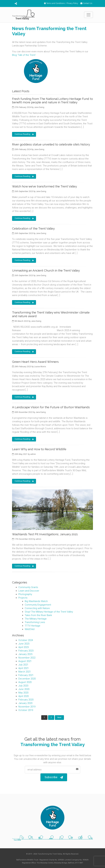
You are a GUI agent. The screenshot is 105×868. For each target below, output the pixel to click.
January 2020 (25, 703)
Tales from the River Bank (38, 615)
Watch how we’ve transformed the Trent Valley (44, 186)
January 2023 (25, 654)
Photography (25, 594)
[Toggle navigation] (89, 15)
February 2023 (26, 651)
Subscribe (54, 777)
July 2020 (23, 686)
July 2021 (23, 665)
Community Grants (28, 587)
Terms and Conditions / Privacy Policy (61, 3)
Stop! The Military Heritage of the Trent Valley (49, 612)
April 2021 (24, 668)
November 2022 (27, 658)
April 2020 (24, 696)
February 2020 (26, 700)
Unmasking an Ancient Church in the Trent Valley (46, 270)
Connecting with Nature (37, 608)
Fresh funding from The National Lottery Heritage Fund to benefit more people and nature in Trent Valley (53, 101)
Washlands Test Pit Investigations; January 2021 (45, 534)
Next (59, 717)
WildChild (30, 629)
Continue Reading (24, 134)
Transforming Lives (35, 622)
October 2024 (26, 640)
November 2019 (27, 707)
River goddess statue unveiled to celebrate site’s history (51, 144)
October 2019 (26, 710)
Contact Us (86, 3)
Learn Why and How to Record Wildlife (39, 449)
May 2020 (23, 693)
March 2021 (25, 672)
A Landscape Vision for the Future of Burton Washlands (51, 407)
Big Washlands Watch (36, 601)
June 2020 (24, 689)
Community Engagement (38, 605)
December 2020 (27, 679)
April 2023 (24, 647)
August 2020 (25, 682)
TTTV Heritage (33, 626)
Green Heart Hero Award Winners (35, 362)
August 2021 (25, 661)
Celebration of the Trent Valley (33, 228)
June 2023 (24, 644)
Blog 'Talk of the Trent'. (24, 55)
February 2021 (26, 675)
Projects (23, 598)
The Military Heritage (36, 619)
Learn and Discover (29, 591)
